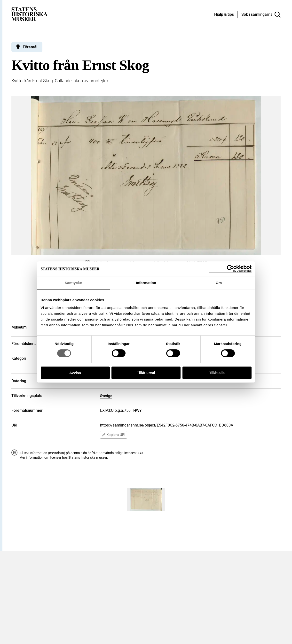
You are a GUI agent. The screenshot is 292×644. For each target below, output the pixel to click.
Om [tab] (219, 283)
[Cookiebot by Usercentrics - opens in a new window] (230, 269)
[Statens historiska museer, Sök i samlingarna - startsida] (30, 14)
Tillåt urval (146, 373)
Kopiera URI (114, 435)
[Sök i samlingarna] (261, 15)
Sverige (106, 396)
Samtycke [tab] (73, 283)
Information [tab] (146, 283)
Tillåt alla (217, 373)
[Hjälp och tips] (224, 15)
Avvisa (75, 373)
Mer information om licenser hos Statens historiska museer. (64, 457)
